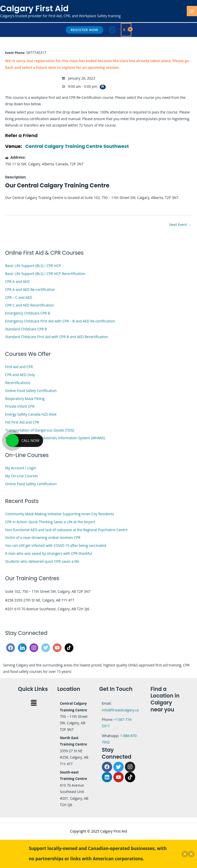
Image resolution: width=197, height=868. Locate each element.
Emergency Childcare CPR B (28, 313)
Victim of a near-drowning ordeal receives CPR (43, 537)
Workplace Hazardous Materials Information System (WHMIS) (55, 438)
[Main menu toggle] (192, 11)
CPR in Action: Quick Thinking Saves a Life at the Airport (50, 522)
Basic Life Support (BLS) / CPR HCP (33, 266)
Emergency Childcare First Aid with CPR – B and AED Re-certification (60, 321)
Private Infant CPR (20, 406)
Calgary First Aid (34, 8)
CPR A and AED (17, 282)
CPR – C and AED (19, 297)
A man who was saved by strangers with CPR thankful (49, 553)
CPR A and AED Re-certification (30, 289)
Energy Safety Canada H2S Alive (31, 414)
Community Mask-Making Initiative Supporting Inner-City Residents (60, 514)
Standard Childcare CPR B (26, 329)
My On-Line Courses (22, 476)
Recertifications (18, 383)
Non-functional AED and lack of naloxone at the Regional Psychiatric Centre (66, 530)
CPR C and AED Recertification (29, 305)
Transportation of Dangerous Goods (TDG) (40, 430)
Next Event (180, 225)
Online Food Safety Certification (31, 391)
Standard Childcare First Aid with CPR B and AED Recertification (57, 337)
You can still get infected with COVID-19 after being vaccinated (56, 545)
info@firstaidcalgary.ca (120, 710)
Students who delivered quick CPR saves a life (42, 561)
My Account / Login (21, 468)
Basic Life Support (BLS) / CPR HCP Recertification (45, 274)
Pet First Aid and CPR (22, 422)
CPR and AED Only (20, 375)
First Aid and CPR (19, 367)
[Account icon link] (112, 30)
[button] (85, 30)
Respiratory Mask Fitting (25, 399)
